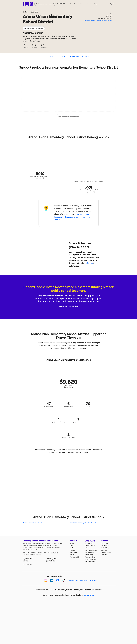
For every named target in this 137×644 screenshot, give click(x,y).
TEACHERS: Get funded (64, 4)
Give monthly (89, 555)
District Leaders (73, 590)
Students (63, 57)
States (25, 12)
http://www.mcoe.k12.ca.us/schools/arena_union (98, 20)
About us (88, 4)
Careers (72, 555)
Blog (107, 548)
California (35, 12)
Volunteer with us (91, 557)
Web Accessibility (75, 557)
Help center (104, 543)
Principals (61, 590)
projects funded (57, 559)
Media (103, 548)
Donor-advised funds (92, 550)
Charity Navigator (28, 555)
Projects (52, 57)
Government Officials (93, 590)
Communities (105, 546)
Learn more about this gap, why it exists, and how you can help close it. (72, 217)
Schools (86, 57)
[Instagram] (46, 580)
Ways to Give (90, 541)
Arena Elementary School (32, 523)
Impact (72, 546)
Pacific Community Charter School (83, 523)
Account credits (90, 546)
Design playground (107, 552)
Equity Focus (74, 548)
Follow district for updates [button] (34, 28)
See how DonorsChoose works (69, 306)
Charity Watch (54, 553)
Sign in (112, 4)
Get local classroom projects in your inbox (83, 580)
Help (96, 4)
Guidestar (39, 555)
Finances (72, 550)
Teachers (52, 590)
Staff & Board (74, 552)
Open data (104, 550)
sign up (90, 263)
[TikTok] (64, 580)
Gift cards (88, 548)
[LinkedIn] (52, 580)
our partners (89, 595)
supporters (33, 559)
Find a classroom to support (45, 4)
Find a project (89, 543)
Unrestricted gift (90, 562)
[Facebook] (58, 580)
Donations (74, 57)
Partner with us (78, 4)
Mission (72, 543)
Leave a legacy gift (91, 559)
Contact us (104, 555)
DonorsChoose (28, 4)
